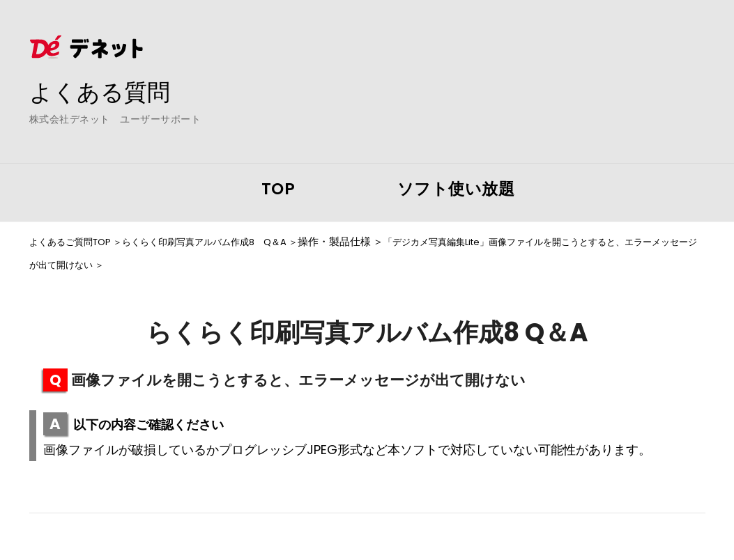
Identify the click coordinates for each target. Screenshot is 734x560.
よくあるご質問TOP (76, 242)
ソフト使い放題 (456, 189)
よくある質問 (106, 91)
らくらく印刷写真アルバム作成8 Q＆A (230, 242)
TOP (278, 189)
